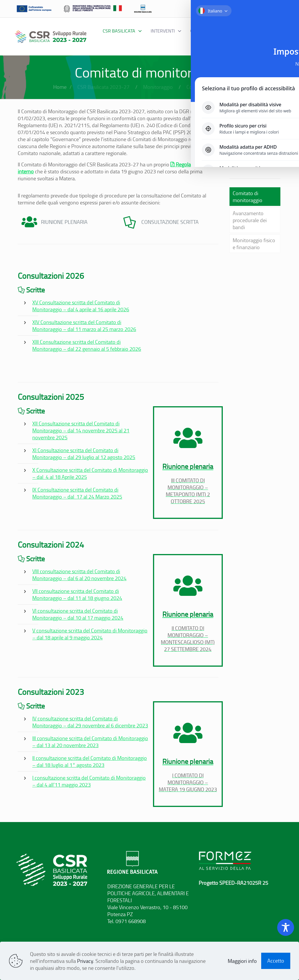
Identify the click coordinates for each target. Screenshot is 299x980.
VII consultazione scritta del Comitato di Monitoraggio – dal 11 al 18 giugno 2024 (77, 594)
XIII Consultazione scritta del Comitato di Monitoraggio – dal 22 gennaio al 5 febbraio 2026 (87, 345)
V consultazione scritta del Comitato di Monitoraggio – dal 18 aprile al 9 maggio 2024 (90, 634)
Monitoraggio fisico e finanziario (254, 244)
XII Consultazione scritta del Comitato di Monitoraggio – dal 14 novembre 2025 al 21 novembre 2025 (81, 430)
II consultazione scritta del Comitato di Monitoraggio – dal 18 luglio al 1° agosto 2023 (90, 761)
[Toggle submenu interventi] (166, 31)
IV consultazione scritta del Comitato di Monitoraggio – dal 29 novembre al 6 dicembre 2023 (90, 722)
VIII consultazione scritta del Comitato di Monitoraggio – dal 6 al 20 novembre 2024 (79, 575)
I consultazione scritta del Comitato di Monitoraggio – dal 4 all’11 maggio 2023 (89, 781)
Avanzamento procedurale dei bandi (250, 220)
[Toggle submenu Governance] (208, 31)
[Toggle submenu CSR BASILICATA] (122, 31)
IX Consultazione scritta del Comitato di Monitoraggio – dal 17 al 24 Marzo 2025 (77, 493)
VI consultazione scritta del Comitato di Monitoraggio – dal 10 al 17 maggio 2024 (78, 614)
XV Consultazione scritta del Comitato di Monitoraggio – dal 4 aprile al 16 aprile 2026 (81, 306)
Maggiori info (242, 961)
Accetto (276, 961)
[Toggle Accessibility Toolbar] (286, 927)
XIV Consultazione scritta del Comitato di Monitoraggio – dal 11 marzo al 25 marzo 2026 (84, 326)
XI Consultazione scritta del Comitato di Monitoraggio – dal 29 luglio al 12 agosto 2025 (84, 454)
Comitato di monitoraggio (248, 197)
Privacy (85, 961)
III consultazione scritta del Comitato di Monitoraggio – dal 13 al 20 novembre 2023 (90, 742)
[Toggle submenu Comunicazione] (220, 42)
